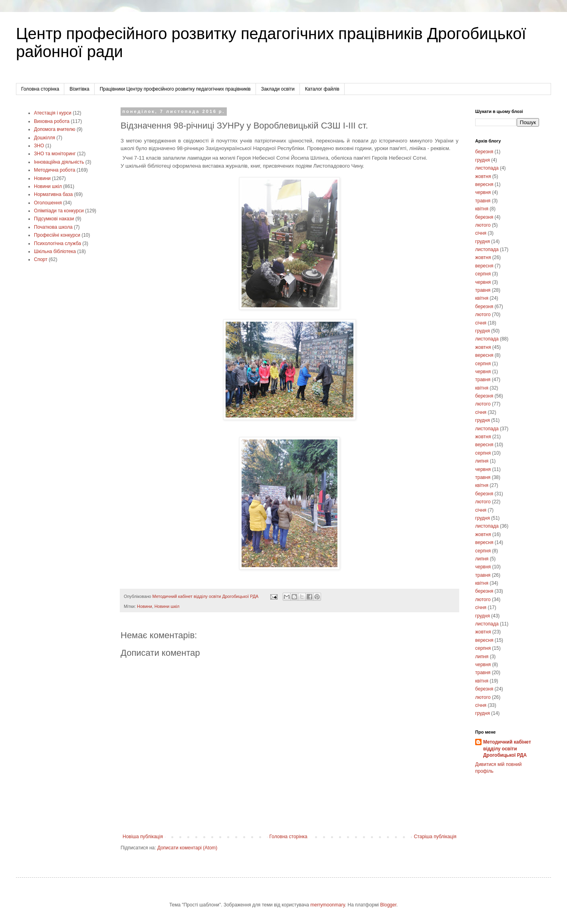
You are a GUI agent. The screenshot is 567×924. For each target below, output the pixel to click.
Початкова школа (53, 227)
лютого (483, 225)
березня (484, 152)
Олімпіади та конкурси (59, 211)
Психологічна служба (57, 243)
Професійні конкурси (57, 235)
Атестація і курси (53, 113)
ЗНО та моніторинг (55, 154)
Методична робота (55, 170)
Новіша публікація (143, 837)
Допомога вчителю (55, 129)
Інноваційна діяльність (59, 162)
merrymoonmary (327, 905)
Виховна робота (52, 121)
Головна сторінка (40, 89)
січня (481, 233)
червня (483, 192)
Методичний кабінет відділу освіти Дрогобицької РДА (507, 749)
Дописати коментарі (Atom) (187, 848)
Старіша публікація (435, 837)
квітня (482, 209)
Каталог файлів (322, 89)
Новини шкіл (167, 606)
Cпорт (41, 259)
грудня (483, 160)
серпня (483, 274)
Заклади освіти (278, 89)
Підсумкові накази (54, 219)
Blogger (388, 905)
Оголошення (48, 203)
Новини (145, 606)
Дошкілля (45, 138)
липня (482, 461)
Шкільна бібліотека (55, 251)
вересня (484, 184)
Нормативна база (53, 194)
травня (483, 201)
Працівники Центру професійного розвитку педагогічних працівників (175, 89)
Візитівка (79, 89)
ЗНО (39, 146)
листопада (487, 168)
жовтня (483, 176)
